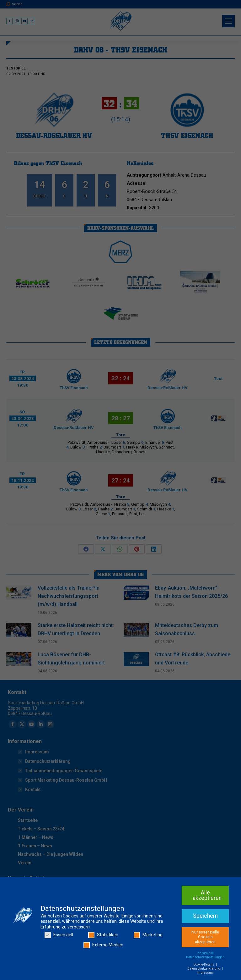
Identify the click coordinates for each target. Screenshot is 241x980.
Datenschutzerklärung (204, 969)
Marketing (148, 935)
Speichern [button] (205, 916)
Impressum (205, 973)
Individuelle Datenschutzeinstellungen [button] (205, 955)
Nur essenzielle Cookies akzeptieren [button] (205, 937)
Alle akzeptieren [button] (207, 895)
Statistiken (103, 935)
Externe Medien (103, 945)
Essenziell (59, 935)
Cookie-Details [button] (204, 964)
